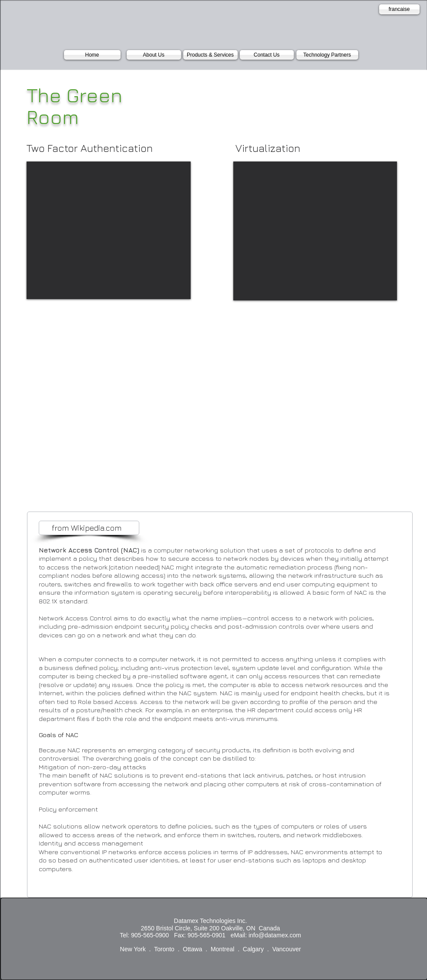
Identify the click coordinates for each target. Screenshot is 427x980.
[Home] (92, 55)
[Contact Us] (267, 55)
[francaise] (399, 9)
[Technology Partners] (327, 55)
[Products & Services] (210, 55)
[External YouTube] (109, 230)
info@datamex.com (275, 935)
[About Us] (154, 55)
